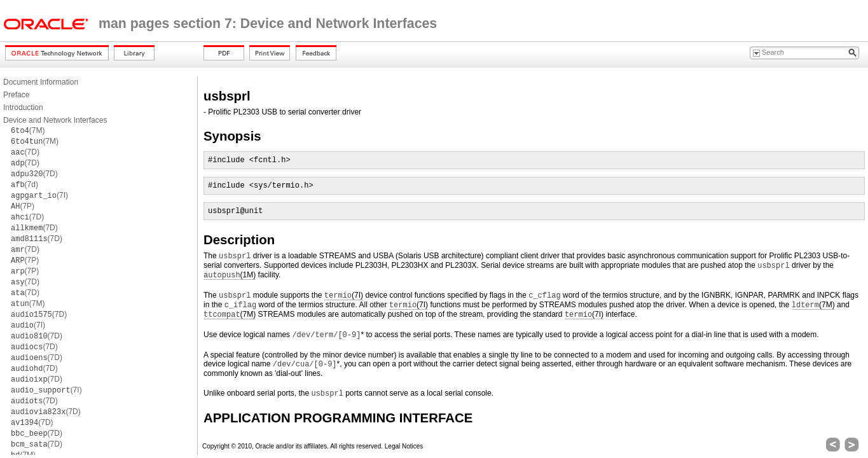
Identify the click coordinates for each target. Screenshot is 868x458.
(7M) (28, 130)
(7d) (24, 184)
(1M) (230, 275)
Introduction (23, 108)
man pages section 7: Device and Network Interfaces (268, 24)
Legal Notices (404, 446)
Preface (16, 95)
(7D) (25, 152)
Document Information (41, 82)
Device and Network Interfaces (55, 120)
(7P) (23, 206)
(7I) (39, 195)
